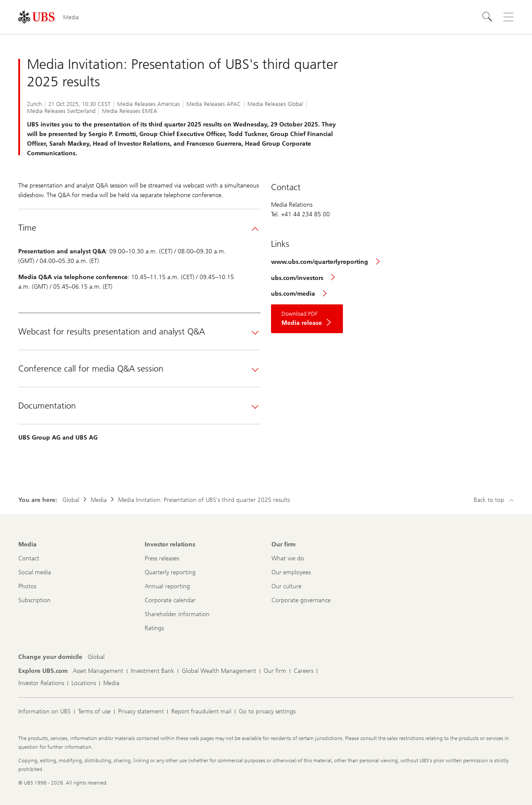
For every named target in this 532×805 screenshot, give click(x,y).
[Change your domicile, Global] (96, 657)
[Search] (488, 17)
